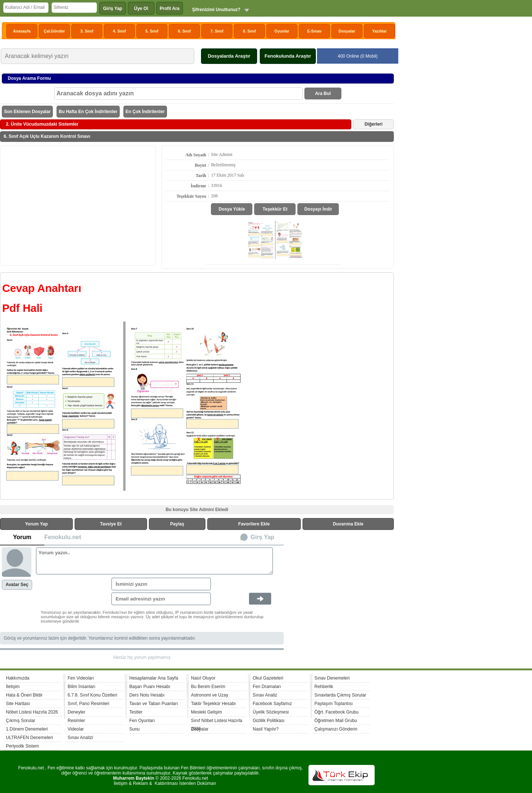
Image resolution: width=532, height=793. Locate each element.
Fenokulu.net (63, 537)
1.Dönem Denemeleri (27, 729)
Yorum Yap (37, 524)
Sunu (134, 729)
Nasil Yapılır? (266, 729)
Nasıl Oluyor (203, 678)
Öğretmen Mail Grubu (336, 721)
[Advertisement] (78, 205)
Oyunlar (282, 31)
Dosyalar (347, 31)
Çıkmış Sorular (21, 721)
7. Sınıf (217, 31)
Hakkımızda (18, 678)
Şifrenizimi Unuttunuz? (216, 10)
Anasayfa (22, 31)
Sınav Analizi (80, 738)
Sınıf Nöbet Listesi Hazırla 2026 (217, 721)
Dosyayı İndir (318, 209)
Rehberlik (324, 687)
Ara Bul (323, 93)
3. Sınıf (87, 31)
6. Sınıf (185, 31)
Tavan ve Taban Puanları (154, 704)
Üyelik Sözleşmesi (271, 712)
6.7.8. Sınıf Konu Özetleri (92, 695)
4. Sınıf (120, 31)
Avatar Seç (17, 585)
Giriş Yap (113, 8)
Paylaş (177, 524)
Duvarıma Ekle (348, 524)
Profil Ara (170, 8)
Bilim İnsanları (81, 687)
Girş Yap (262, 537)
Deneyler (76, 712)
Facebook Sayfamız (272, 704)
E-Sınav (314, 31)
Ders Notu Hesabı (147, 695)
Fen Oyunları (142, 721)
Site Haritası (18, 704)
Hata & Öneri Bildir (24, 695)
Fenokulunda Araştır (288, 56)
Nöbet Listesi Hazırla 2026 (32, 712)
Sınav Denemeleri (332, 678)
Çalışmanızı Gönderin (336, 729)
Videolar (76, 729)
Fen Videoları (81, 678)
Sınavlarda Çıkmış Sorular (340, 695)
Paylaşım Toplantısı (334, 704)
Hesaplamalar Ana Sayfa (154, 678)
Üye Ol (141, 8)
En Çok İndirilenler (145, 112)
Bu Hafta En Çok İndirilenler (88, 112)
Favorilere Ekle (254, 524)
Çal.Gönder (54, 31)
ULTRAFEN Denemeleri (29, 738)
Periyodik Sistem (22, 746)
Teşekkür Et (275, 209)
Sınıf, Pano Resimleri (88, 704)
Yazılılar (379, 31)
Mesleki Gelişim (207, 712)
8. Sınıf (250, 31)
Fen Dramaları (267, 687)
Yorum (22, 537)
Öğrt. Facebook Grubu (336, 712)
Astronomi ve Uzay (210, 695)
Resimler (76, 721)
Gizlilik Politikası (269, 721)
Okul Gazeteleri (268, 678)
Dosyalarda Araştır (229, 56)
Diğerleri (374, 124)
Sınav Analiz (265, 695)
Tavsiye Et (111, 524)
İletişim (13, 687)
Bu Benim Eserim (208, 687)
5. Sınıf (152, 31)
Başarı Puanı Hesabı (150, 687)
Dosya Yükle (232, 209)
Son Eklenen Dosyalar (27, 112)
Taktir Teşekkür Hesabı (213, 704)
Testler (136, 712)
